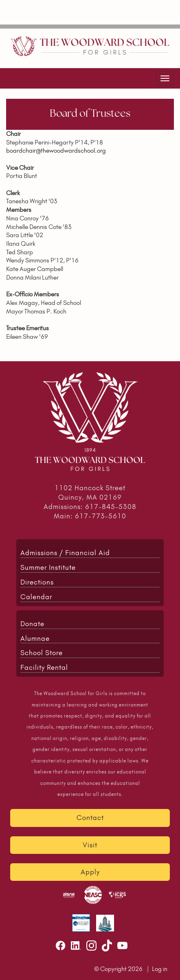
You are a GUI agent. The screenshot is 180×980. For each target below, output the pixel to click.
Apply (90, 872)
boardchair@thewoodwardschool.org (56, 150)
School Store (42, 653)
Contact (90, 818)
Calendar (36, 597)
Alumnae (35, 638)
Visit (90, 845)
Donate (32, 624)
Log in (160, 969)
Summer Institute (48, 567)
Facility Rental (44, 667)
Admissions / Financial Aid (65, 553)
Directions (37, 582)
